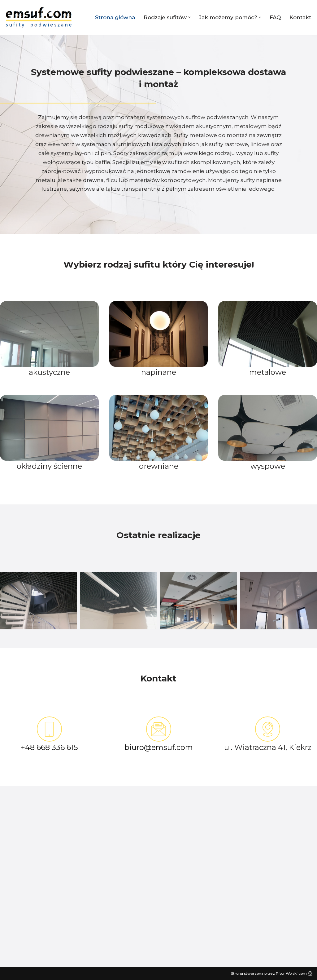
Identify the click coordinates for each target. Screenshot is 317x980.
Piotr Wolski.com (294, 973)
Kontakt (300, 17)
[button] (189, 17)
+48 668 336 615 (49, 747)
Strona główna (115, 17)
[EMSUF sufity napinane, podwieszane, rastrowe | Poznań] (39, 17)
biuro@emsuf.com (159, 747)
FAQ (275, 17)
